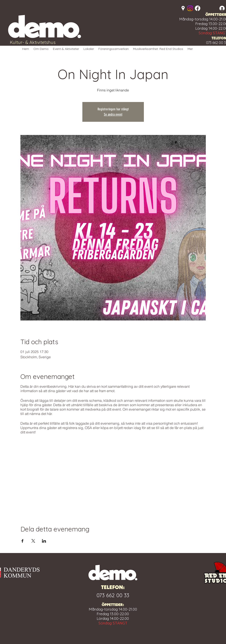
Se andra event (113, 114)
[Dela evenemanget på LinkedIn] (44, 541)
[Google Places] (183, 8)
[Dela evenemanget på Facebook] (23, 541)
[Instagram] (190, 8)
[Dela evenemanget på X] (33, 541)
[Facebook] (198, 8)
